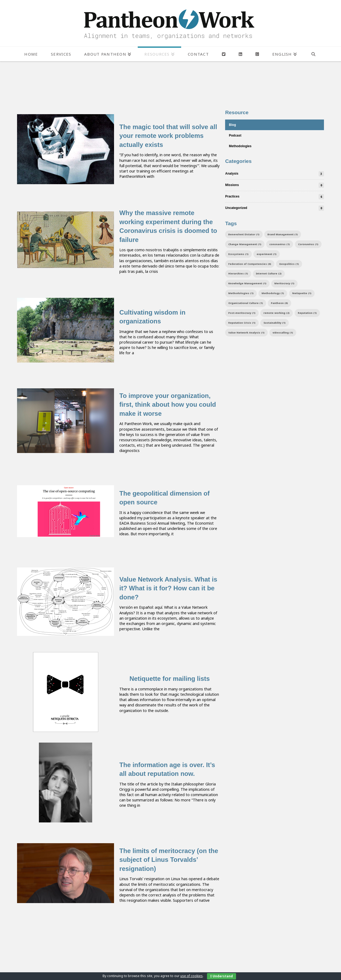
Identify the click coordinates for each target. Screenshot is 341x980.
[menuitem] (285, 54)
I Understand (222, 976)
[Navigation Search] (313, 54)
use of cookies (192, 976)
